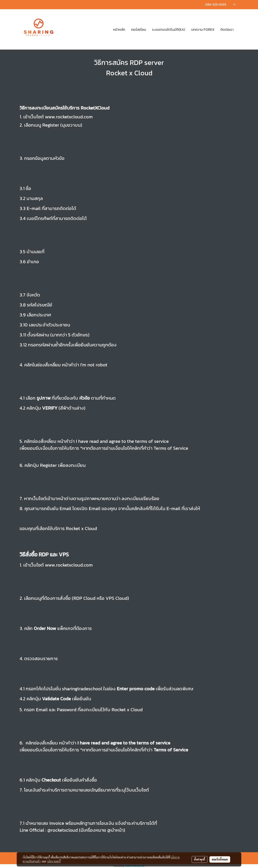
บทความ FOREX (203, 29)
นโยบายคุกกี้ (54, 861)
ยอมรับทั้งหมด (220, 859)
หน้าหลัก (119, 29)
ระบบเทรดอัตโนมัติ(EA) (169, 29)
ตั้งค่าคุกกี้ (200, 859)
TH (233, 5)
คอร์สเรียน (139, 29)
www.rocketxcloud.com (68, 117)
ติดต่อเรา (227, 29)
